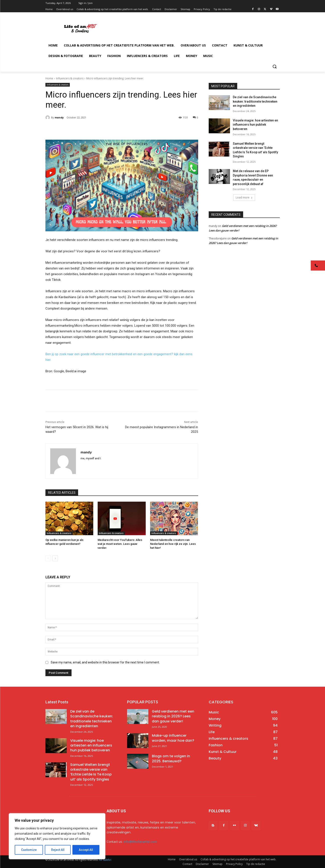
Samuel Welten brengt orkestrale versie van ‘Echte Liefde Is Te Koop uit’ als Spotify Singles (91, 772)
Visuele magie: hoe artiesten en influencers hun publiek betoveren (255, 125)
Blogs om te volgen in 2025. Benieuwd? (171, 758)
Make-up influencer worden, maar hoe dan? (173, 738)
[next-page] (55, 558)
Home (49, 78)
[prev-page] (48, 558)
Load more (244, 197)
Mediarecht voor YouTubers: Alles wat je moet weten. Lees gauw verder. (120, 544)
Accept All (86, 850)
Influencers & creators (70, 78)
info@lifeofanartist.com (140, 842)
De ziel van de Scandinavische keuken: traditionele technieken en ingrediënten (255, 101)
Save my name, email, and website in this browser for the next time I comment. (105, 662)
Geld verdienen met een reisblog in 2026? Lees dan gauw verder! (173, 716)
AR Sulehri (105, 860)
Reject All (58, 850)
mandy (59, 117)
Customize (29, 850)
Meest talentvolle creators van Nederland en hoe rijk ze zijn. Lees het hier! (173, 544)
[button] (275, 66)
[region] (57, 836)
